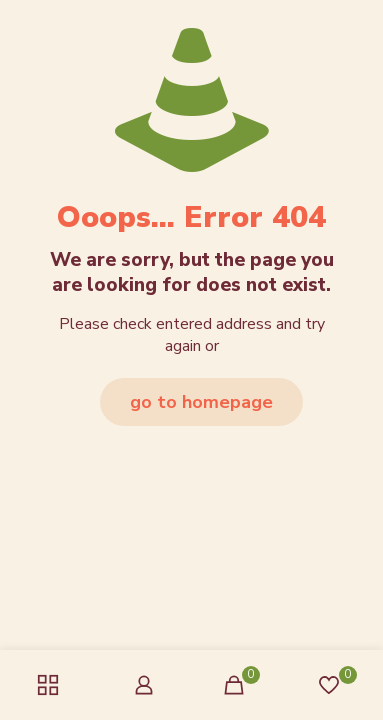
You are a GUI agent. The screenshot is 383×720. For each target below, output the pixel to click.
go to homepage (201, 402)
